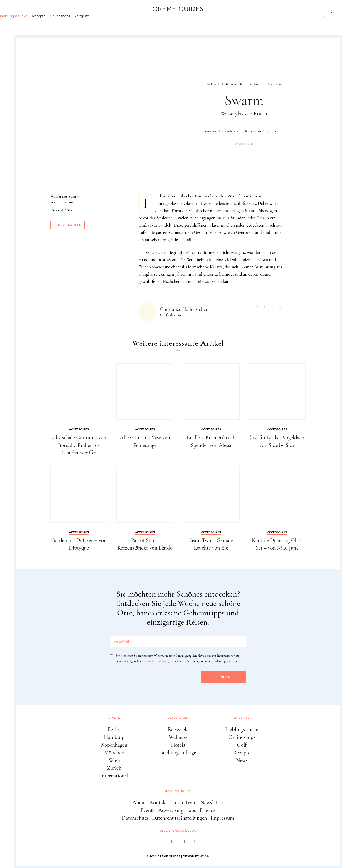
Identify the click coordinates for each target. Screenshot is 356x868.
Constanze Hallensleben (220, 131)
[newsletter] (195, 843)
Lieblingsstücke (37, 24)
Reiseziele (178, 729)
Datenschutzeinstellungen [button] (180, 818)
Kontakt (159, 803)
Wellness (178, 737)
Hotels (178, 745)
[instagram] (172, 843)
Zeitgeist (105, 24)
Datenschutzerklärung (156, 661)
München (114, 753)
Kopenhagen (114, 745)
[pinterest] (184, 843)
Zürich (114, 768)
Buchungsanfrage (178, 753)
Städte (29, 14)
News (242, 760)
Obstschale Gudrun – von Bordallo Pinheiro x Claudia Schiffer (79, 445)
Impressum (222, 818)
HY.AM (205, 856)
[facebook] (161, 843)
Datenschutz (135, 818)
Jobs (192, 810)
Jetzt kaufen (68, 225)
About (139, 803)
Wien (114, 760)
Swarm (161, 252)
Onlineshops (83, 24)
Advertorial (244, 144)
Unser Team (184, 803)
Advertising (171, 810)
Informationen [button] (178, 791)
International (114, 776)
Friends (208, 810)
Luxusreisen (57, 14)
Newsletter (212, 803)
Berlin (114, 729)
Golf (242, 745)
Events (148, 810)
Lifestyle (88, 14)
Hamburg (114, 737)
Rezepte (62, 24)
